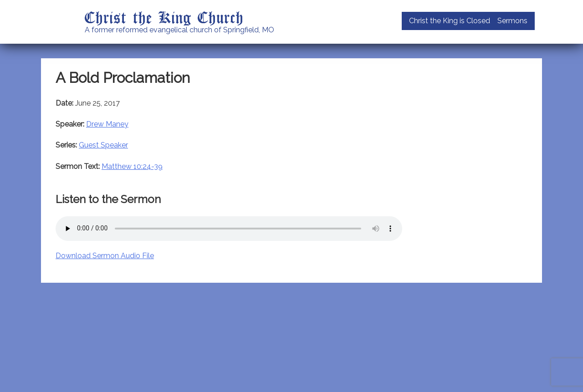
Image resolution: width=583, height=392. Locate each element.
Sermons (512, 21)
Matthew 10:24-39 (132, 166)
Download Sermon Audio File (105, 256)
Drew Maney (107, 124)
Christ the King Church (164, 17)
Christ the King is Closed (450, 21)
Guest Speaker (103, 145)
